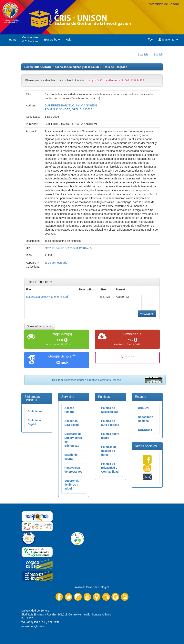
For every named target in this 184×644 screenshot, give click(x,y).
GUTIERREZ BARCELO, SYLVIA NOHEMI (71, 105)
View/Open (147, 314)
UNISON (143, 408)
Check (62, 362)
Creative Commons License (104, 380)
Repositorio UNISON (38, 67)
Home (13, 40)
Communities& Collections (30, 39)
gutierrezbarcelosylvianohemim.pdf (47, 297)
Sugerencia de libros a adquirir (72, 485)
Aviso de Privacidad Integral (92, 587)
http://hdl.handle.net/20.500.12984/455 (68, 248)
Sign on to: (168, 40)
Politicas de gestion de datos (109, 451)
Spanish (143, 55)
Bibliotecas (35, 411)
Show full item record (40, 326)
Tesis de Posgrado (115, 67)
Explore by (52, 40)
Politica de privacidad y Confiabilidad (110, 468)
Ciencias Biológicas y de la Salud (77, 67)
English (158, 55)
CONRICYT (145, 430)
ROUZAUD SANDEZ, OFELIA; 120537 (68, 109)
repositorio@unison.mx (35, 626)
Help (69, 40)
